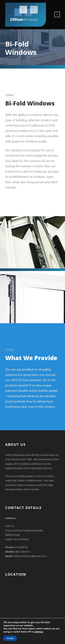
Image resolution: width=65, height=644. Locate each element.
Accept (10, 638)
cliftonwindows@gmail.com (30, 556)
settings (38, 632)
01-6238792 (21, 547)
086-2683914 (23, 552)
